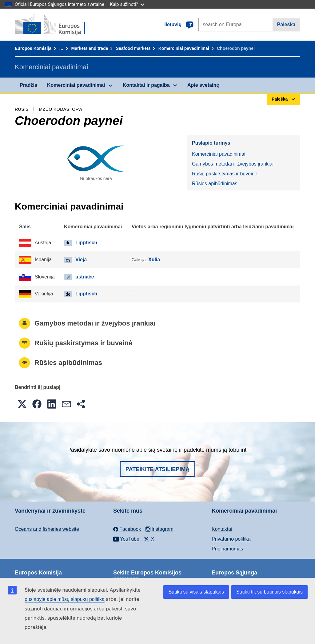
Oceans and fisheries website (47, 529)
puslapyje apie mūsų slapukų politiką (65, 599)
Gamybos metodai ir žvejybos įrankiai (233, 164)
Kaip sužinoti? (127, 4)
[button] (22, 404)
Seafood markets (133, 48)
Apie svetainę (203, 85)
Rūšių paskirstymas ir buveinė (225, 174)
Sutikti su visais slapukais (196, 592)
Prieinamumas (227, 549)
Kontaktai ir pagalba (146, 85)
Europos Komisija (33, 48)
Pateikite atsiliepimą (157, 469)
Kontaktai (222, 529)
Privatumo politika (231, 539)
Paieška (286, 24)
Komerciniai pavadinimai (184, 48)
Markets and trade (90, 48)
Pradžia (28, 85)
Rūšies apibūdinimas (215, 184)
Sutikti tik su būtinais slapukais (269, 592)
